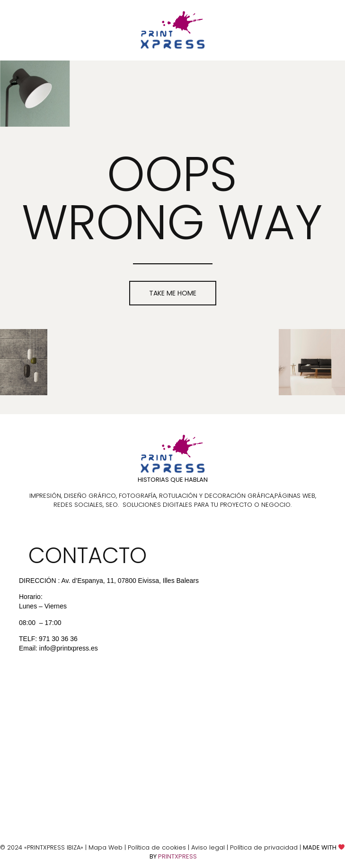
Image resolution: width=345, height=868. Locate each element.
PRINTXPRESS (177, 856)
